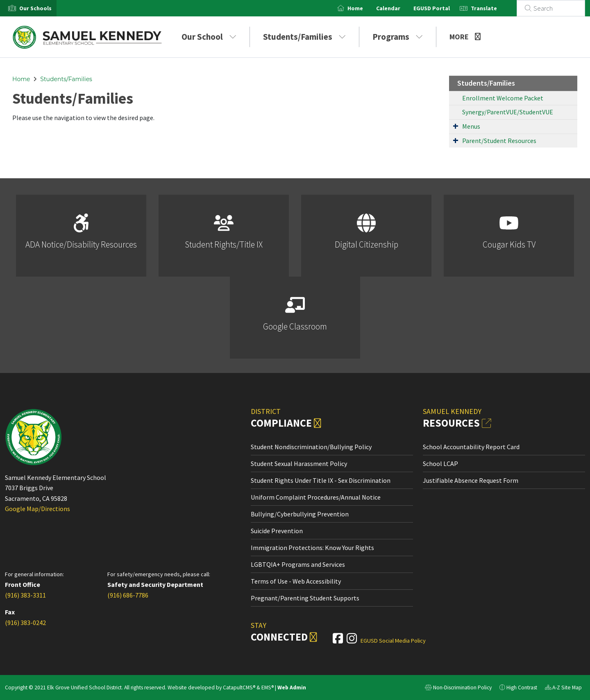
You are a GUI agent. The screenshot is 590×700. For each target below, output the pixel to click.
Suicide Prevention (277, 531)
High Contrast (522, 687)
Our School (209, 37)
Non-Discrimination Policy (458, 689)
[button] (35, 8)
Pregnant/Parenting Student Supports (305, 598)
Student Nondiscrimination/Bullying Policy (311, 447)
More (465, 37)
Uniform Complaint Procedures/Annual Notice (316, 497)
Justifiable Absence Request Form (471, 480)
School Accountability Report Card (471, 447)
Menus (471, 126)
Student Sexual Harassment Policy (299, 464)
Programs (398, 37)
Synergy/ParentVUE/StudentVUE (508, 112)
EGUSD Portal (441, 8)
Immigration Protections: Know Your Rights (312, 548)
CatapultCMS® (239, 687)
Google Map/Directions (37, 509)
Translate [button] (494, 8)
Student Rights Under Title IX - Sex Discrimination (321, 480)
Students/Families (304, 37)
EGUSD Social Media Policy (393, 641)
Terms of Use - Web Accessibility (296, 581)
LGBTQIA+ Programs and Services (298, 564)
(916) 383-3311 (25, 595)
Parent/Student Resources (499, 141)
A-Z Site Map (563, 689)
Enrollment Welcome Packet (503, 98)
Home (365, 8)
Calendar (398, 8)
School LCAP (440, 464)
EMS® (268, 687)
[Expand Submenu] (456, 126)
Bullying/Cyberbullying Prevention (300, 514)
